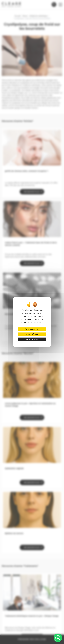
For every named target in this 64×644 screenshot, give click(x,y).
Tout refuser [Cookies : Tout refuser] (32, 334)
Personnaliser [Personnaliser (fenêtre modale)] (32, 339)
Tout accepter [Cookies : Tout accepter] (32, 329)
